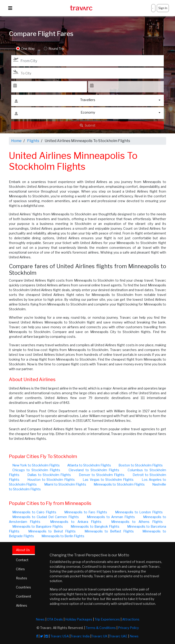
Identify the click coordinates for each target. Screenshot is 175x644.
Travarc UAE (118, 636)
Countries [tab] (23, 587)
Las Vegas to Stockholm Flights (108, 480)
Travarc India (80, 636)
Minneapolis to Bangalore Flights (38, 526)
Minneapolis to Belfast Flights (109, 531)
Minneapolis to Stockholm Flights (119, 484)
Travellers (55, 101)
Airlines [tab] (22, 605)
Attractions (131, 619)
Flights (33, 141)
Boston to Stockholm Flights (141, 465)
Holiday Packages (79, 619)
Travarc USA (60, 636)
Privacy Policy (128, 628)
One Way (28, 49)
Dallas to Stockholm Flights (49, 475)
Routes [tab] (22, 578)
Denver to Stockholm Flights (102, 475)
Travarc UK (99, 636)
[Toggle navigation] (10, 8)
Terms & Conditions (101, 628)
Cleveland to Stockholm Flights (94, 470)
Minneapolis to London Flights (139, 512)
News (40, 619)
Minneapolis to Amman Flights (111, 517)
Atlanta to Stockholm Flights (89, 465)
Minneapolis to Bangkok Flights (95, 526)
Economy (55, 113)
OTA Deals (55, 619)
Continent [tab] (24, 596)
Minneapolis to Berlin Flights (63, 536)
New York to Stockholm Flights (36, 465)
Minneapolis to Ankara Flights (76, 522)
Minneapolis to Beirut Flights (52, 531)
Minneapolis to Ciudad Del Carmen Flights (46, 517)
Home (16, 141)
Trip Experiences (107, 619)
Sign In (163, 8)
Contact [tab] (22, 560)
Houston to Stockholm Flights (51, 480)
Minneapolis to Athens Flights (137, 522)
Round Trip (56, 49)
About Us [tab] (23, 550)
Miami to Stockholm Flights (65, 484)
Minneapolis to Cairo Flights (34, 512)
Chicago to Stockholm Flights (36, 470)
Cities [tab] (20, 569)
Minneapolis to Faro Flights (86, 512)
